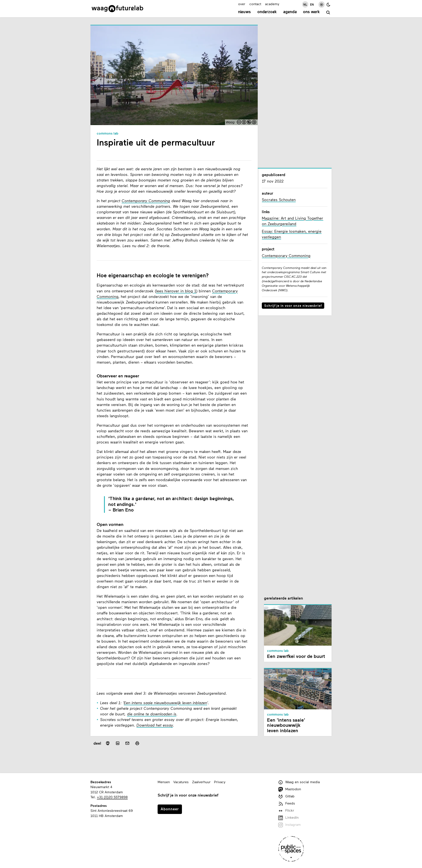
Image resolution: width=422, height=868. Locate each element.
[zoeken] (328, 13)
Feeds (287, 804)
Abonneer (170, 809)
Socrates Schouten (279, 200)
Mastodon (290, 789)
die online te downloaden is (152, 714)
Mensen (164, 782)
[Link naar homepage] (117, 9)
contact (255, 4)
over (242, 4)
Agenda (290, 12)
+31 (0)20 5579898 (112, 797)
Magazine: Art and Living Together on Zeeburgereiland (292, 221)
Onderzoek (267, 12)
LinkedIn (288, 818)
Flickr (286, 811)
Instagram (289, 825)
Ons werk (311, 12)
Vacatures (181, 782)
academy (272, 4)
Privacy (220, 782)
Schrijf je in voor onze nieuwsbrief (293, 305)
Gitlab (286, 796)
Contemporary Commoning (146, 201)
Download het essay (155, 725)
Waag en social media (299, 782)
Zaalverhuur (201, 782)
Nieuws (244, 12)
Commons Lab (108, 134)
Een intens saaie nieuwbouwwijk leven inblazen (165, 703)
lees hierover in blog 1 (176, 291)
